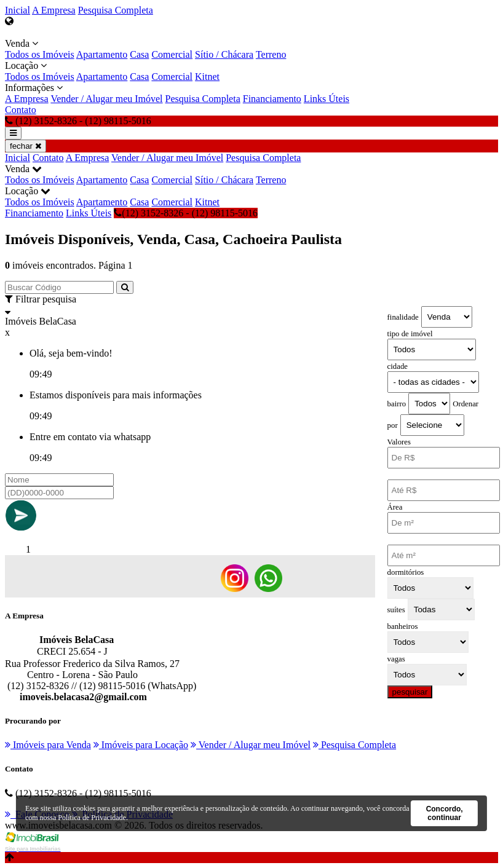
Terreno (271, 54)
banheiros (403, 626)
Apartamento (102, 54)
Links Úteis (327, 99)
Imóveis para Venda (48, 745)
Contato (21, 110)
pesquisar (410, 692)
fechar (26, 146)
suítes (396, 610)
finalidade (403, 317)
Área (395, 507)
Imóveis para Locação (141, 745)
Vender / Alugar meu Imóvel (106, 99)
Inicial (18, 10)
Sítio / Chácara (224, 54)
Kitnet (207, 77)
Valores (399, 442)
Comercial (172, 54)
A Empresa (54, 10)
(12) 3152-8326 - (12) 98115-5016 (186, 213)
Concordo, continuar (445, 813)
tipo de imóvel (410, 334)
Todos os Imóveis (40, 54)
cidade (398, 366)
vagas (396, 659)
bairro (397, 404)
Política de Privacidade (92, 818)
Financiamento (272, 99)
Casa (139, 54)
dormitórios (406, 572)
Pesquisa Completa (116, 10)
